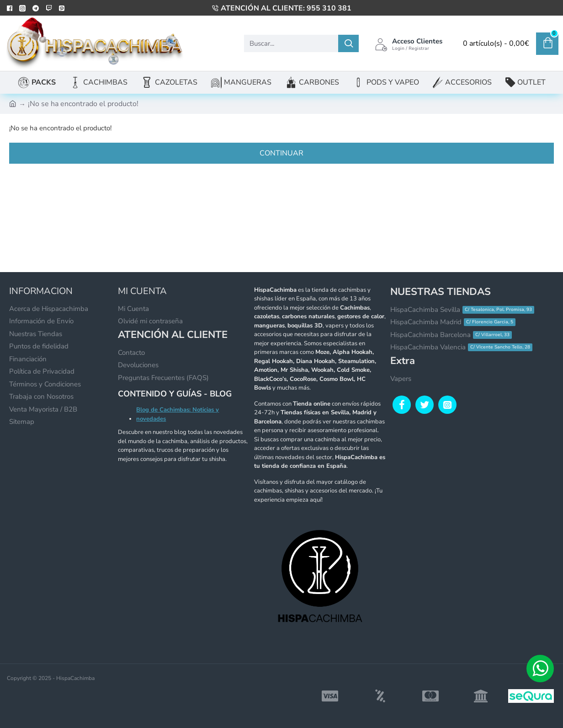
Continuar (281, 153)
